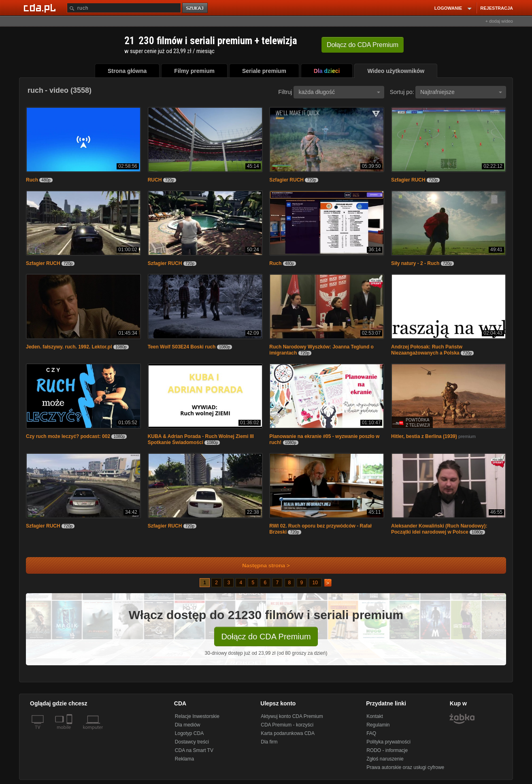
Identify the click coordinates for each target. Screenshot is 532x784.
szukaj (196, 8)
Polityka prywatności (388, 742)
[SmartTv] (70, 732)
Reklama (184, 759)
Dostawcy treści (192, 742)
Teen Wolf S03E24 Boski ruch (182, 347)
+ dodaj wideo (499, 21)
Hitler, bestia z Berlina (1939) (424, 436)
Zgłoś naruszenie (385, 759)
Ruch (32, 180)
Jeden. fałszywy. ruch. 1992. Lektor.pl (69, 347)
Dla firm (269, 742)
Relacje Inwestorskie (197, 716)
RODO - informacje (387, 750)
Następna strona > (261, 565)
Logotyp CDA (189, 733)
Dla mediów (188, 725)
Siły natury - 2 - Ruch (415, 263)
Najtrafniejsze (461, 92)
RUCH (155, 180)
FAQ (371, 733)
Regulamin (378, 725)
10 (315, 583)
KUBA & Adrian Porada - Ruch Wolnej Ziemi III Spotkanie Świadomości (201, 439)
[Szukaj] (124, 8)
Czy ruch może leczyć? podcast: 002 (68, 436)
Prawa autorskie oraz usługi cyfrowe (405, 767)
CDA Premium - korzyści (287, 725)
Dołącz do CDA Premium (266, 637)
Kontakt (375, 716)
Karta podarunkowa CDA (288, 733)
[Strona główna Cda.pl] (41, 8)
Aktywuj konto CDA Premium (292, 716)
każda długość (339, 92)
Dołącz (363, 45)
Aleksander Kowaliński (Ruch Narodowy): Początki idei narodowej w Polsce (439, 529)
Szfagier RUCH (286, 180)
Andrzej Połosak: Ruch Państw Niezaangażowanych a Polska (427, 350)
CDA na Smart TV (194, 750)
